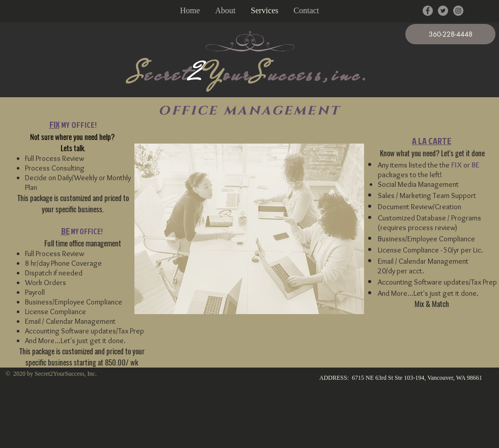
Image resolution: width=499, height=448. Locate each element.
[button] (450, 34)
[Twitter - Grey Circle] (443, 11)
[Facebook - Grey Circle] (428, 11)
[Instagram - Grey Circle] (458, 11)
